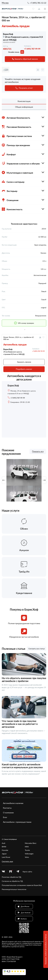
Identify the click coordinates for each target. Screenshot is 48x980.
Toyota (27, 850)
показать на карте (9, 42)
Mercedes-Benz (31, 843)
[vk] (3, 872)
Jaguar (4, 854)
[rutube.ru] (11, 872)
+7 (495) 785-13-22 (38, 3)
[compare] (39, 9)
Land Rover (6, 857)
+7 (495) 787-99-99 (32, 49)
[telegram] (18, 872)
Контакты (7, 808)
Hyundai (5, 850)
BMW (4, 847)
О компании (8, 813)
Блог (5, 817)
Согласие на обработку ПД (12, 881)
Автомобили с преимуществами (17, 822)
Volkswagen (29, 854)
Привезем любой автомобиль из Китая (46, 949)
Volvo (27, 857)
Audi (3, 843)
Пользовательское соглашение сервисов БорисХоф (22, 885)
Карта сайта (27, 872)
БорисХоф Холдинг (14, 957)
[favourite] (33, 9)
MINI (27, 847)
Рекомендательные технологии (14, 889)
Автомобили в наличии (13, 803)
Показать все (38, 451)
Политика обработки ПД (11, 877)
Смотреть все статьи (37, 649)
